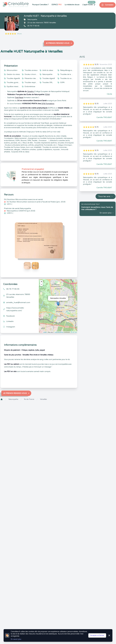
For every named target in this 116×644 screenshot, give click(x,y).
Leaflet (45, 332)
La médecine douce (72, 5)
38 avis (19, 34)
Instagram (11, 327)
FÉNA (47, 95)
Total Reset (19, 98)
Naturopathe (13, 399)
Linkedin (10, 321)
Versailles (43, 399)
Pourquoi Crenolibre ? (40, 5)
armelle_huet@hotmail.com (18, 302)
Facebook (11, 316)
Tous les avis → (106, 196)
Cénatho (31, 92)
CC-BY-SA (74, 332)
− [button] (41, 285)
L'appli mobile (89, 5)
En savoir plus (16, 639)
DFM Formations (48, 104)
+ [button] (41, 282)
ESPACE (57, 5)
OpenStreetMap (59, 332)
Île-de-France (29, 399)
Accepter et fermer (97, 635)
